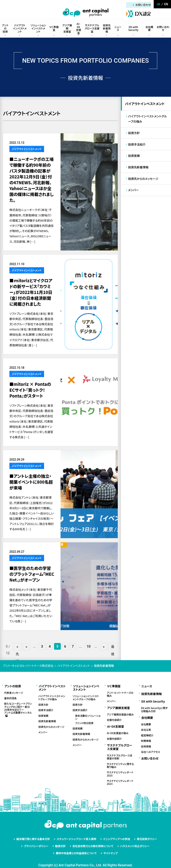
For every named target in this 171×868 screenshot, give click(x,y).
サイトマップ (109, 845)
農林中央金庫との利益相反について (77, 845)
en (166, 4)
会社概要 (146, 719)
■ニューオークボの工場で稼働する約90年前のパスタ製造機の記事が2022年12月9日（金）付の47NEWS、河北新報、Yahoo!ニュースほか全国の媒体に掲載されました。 (32, 180)
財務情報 (146, 735)
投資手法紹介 (137, 146)
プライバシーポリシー (39, 839)
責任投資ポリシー (143, 833)
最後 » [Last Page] (113, 647)
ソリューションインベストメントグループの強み (86, 696)
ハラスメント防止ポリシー (132, 839)
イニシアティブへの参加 (115, 833)
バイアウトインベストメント (27, 149)
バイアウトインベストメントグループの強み (148, 120)
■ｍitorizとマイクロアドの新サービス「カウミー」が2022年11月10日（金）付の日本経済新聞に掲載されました (31, 292)
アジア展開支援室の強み (120, 711)
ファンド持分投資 (84, 721)
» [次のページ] (104, 646)
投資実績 (134, 158)
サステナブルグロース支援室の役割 (120, 751)
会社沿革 (146, 724)
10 (89, 646)
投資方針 (134, 134)
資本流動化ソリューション (88, 716)
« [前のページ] (27, 646)
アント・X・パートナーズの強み (120, 692)
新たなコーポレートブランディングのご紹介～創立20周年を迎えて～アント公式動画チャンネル (18, 707)
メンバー (134, 193)
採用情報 (146, 741)
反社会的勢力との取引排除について (92, 839)
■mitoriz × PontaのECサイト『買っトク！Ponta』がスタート (30, 390)
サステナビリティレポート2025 (120, 768)
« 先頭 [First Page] (18, 647)
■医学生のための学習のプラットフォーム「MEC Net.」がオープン (32, 574)
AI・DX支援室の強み (118, 729)
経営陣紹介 (147, 730)
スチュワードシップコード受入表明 (77, 833)
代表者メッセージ (14, 691)
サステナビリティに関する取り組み (120, 760)
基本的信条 (10, 696)
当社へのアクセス (150, 746)
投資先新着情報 (138, 169)
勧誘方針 (62, 839)
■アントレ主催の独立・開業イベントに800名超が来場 (31, 482)
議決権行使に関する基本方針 (36, 833)
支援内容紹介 (114, 717)
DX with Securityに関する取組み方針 (154, 705)
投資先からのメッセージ (143, 181)
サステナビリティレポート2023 (120, 777)
